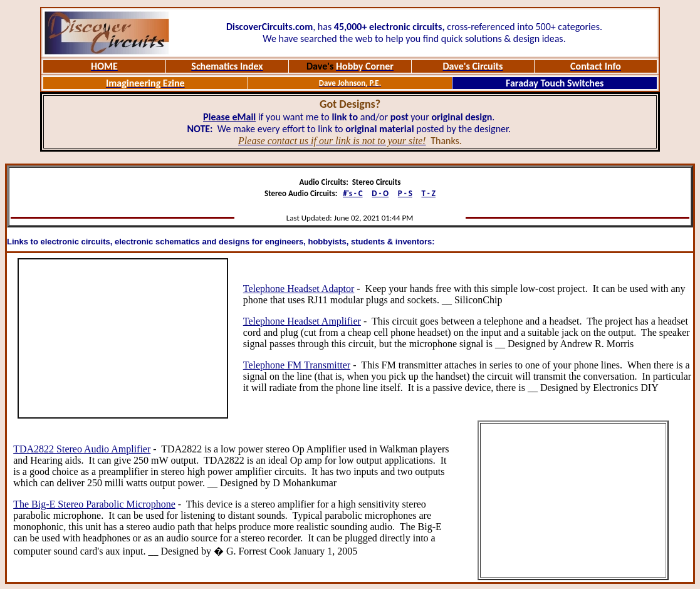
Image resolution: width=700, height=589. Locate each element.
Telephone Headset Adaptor (299, 289)
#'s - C (353, 193)
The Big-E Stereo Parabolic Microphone (94, 504)
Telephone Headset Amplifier (302, 321)
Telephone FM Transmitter (297, 365)
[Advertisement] (123, 338)
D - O (380, 193)
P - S (405, 193)
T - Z (428, 193)
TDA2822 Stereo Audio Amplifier (82, 449)
